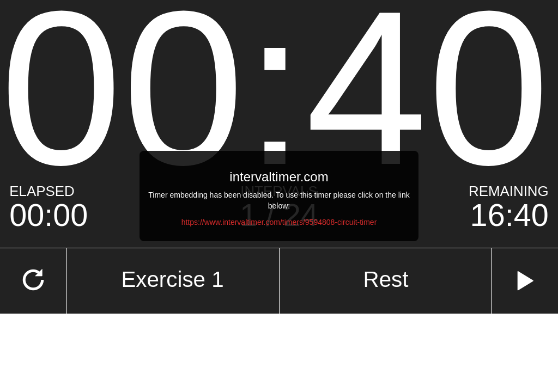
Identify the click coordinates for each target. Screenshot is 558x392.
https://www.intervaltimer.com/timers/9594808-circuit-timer (279, 222)
